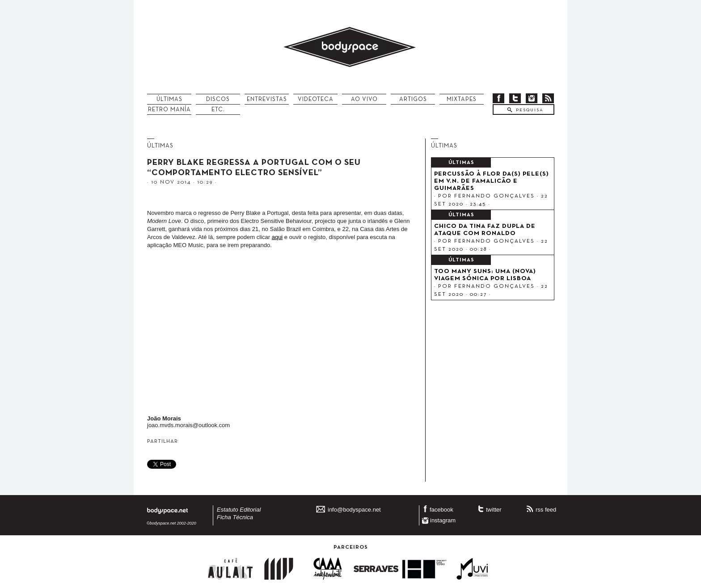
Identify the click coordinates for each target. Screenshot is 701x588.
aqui (277, 237)
